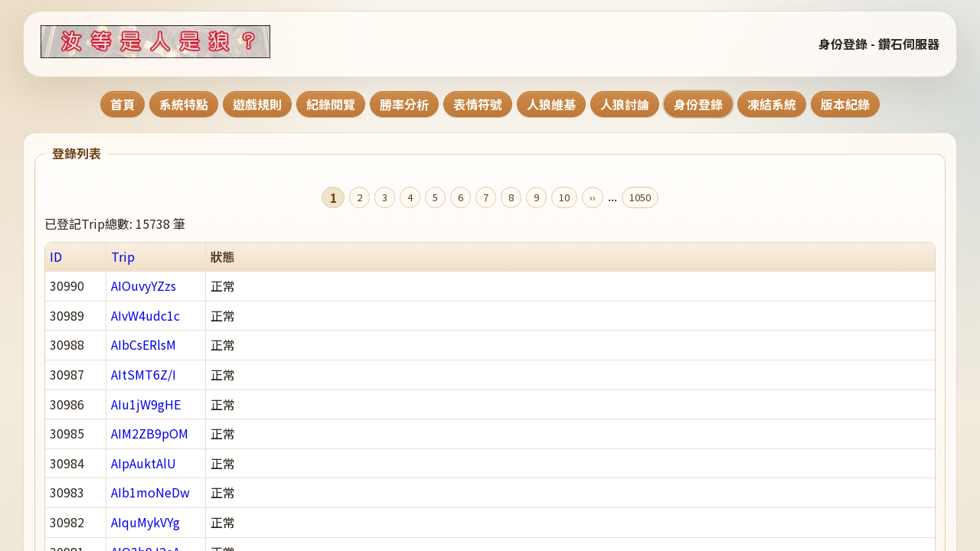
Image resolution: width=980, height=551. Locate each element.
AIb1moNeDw (150, 492)
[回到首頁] (175, 42)
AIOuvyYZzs (144, 285)
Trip (123, 256)
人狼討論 (625, 104)
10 (564, 197)
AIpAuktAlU (144, 463)
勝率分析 (404, 104)
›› (593, 197)
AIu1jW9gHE (146, 404)
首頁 (122, 104)
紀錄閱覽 (331, 104)
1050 (640, 197)
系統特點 (184, 104)
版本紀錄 (845, 104)
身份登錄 (698, 104)
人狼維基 (551, 104)
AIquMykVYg (145, 522)
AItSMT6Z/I (144, 374)
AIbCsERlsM (144, 344)
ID (56, 256)
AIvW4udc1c (145, 315)
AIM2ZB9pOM (150, 433)
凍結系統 (772, 104)
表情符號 (478, 104)
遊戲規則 (257, 104)
